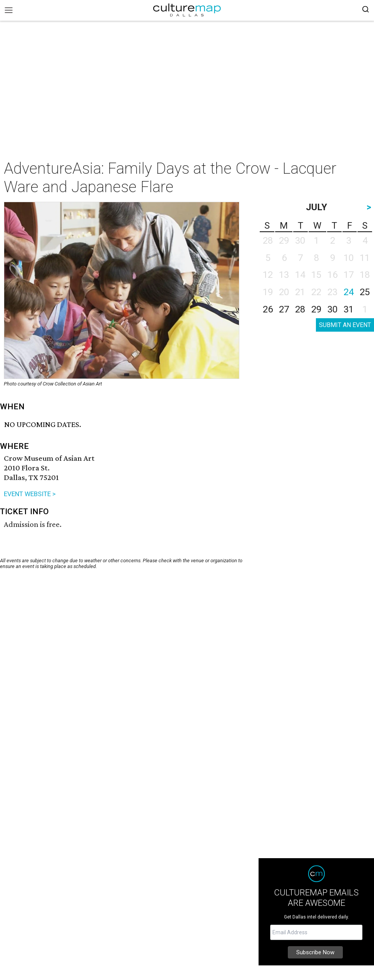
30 (332, 309)
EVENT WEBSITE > (30, 494)
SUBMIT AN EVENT (345, 325)
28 (300, 309)
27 (284, 309)
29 (316, 309)
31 (349, 309)
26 (268, 309)
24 (349, 292)
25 (365, 292)
